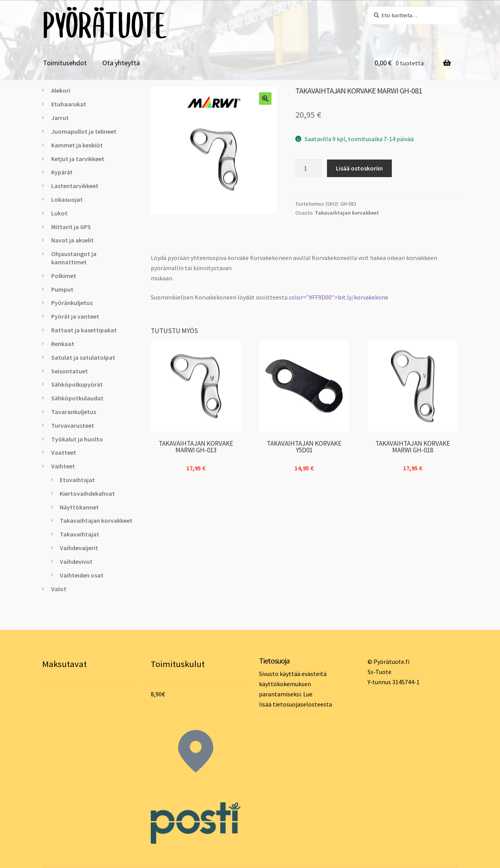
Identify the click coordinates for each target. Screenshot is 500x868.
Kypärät (62, 172)
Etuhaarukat (69, 104)
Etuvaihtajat (77, 480)
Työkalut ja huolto (77, 439)
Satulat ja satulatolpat (83, 357)
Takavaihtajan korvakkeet (347, 213)
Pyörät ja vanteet (75, 316)
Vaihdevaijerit (79, 548)
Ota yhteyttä (121, 63)
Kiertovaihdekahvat (87, 493)
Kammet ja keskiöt (77, 145)
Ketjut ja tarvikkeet (78, 159)
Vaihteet (63, 466)
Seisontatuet (70, 371)
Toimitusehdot (65, 63)
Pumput (62, 289)
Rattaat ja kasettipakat (84, 330)
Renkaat (63, 344)
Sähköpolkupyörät (77, 384)
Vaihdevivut (76, 561)
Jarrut (60, 118)
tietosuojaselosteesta (302, 704)
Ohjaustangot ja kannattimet (74, 258)
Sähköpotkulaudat (77, 398)
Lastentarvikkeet (75, 186)
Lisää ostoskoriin (359, 168)
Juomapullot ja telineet (84, 131)
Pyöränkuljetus (72, 303)
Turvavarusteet (73, 425)
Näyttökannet (79, 507)
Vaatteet (64, 452)
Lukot (59, 213)
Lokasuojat (67, 199)
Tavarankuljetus (74, 412)
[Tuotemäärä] (309, 169)
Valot (59, 589)
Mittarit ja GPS (71, 227)
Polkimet (64, 276)
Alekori (61, 90)
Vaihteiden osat (82, 575)
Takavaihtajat (79, 534)
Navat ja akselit (72, 240)
